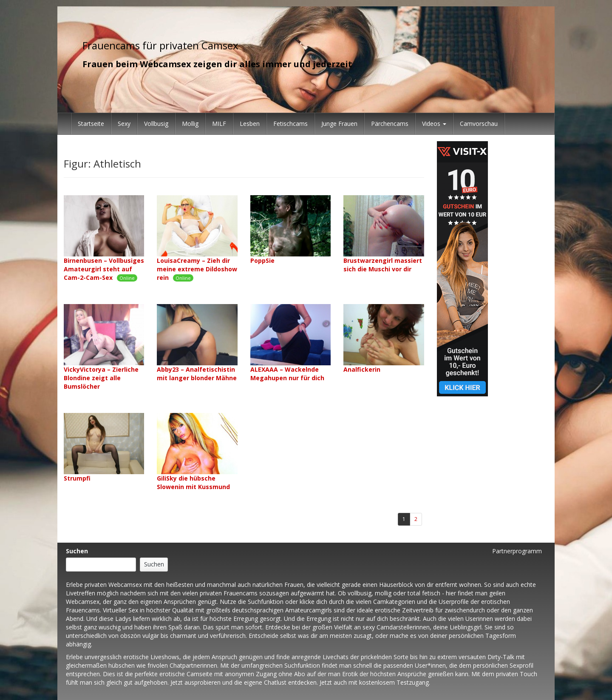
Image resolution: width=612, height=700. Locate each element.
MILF (219, 124)
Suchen (77, 551)
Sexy (124, 124)
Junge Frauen (339, 124)
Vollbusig (156, 124)
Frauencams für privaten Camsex (160, 45)
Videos (434, 124)
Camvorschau (479, 124)
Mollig (190, 124)
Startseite (91, 124)
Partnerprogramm (517, 551)
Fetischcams (290, 124)
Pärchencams (390, 124)
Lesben (250, 124)
